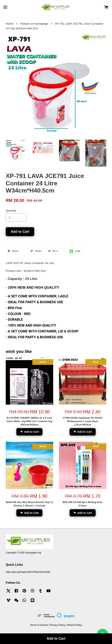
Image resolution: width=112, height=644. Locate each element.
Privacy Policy (58, 625)
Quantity (11, 210)
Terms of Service (39, 625)
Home (10, 24)
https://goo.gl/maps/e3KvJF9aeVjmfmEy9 (28, 572)
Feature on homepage (34, 24)
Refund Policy (75, 625)
